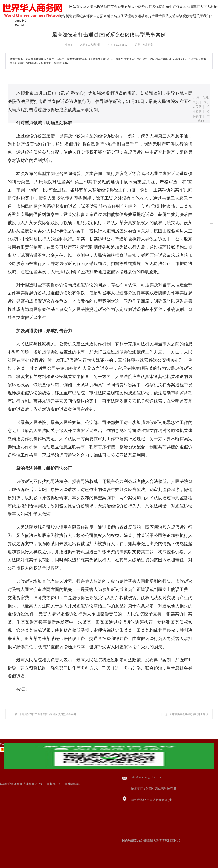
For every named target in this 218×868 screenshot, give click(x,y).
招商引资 (107, 16)
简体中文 (21, 21)
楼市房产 (148, 16)
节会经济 (117, 7)
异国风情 (186, 7)
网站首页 (76, 7)
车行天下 (200, 7)
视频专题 (189, 16)
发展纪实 (79, 16)
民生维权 (172, 7)
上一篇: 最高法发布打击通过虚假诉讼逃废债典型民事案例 (43, 714)
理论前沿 (134, 16)
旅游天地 (131, 7)
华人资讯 (90, 7)
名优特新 (159, 7)
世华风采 (162, 16)
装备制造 (66, 16)
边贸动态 (104, 7)
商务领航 (145, 7)
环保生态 (93, 16)
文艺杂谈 (176, 16)
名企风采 (121, 16)
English (20, 25)
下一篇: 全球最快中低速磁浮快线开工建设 (184, 714)
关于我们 (205, 16)
